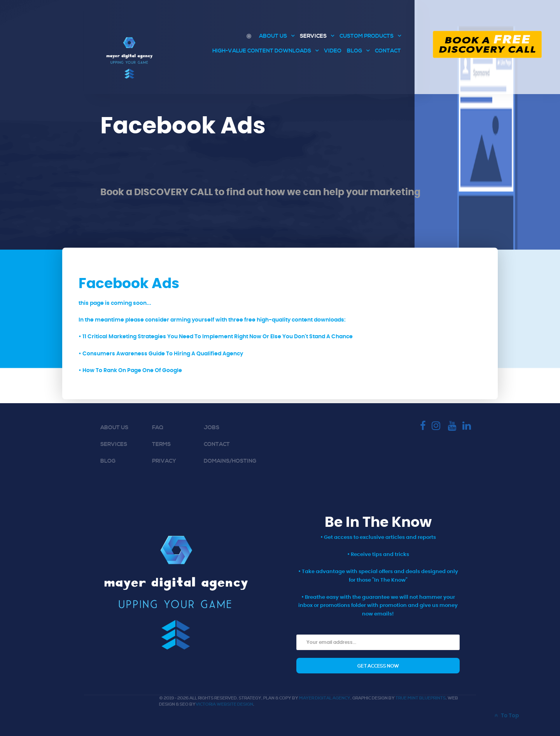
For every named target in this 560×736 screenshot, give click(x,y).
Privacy (164, 461)
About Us (114, 428)
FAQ (158, 428)
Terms (161, 444)
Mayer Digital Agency (325, 698)
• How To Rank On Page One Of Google (130, 370)
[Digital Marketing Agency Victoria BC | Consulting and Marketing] (250, 36)
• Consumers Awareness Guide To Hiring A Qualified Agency (161, 354)
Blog (108, 461)
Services (114, 444)
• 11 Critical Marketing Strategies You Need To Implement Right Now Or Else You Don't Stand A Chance (216, 337)
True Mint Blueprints (421, 698)
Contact (217, 444)
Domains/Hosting (230, 461)
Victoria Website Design (224, 705)
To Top (506, 716)
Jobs (212, 428)
